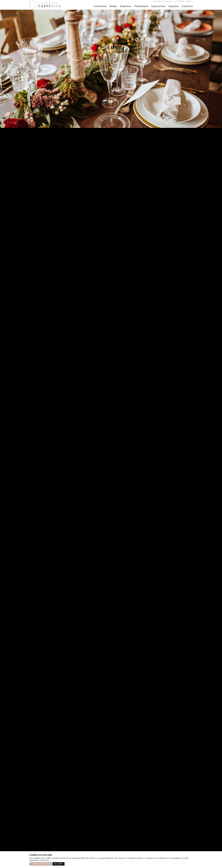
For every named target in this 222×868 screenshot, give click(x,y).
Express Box (158, 6)
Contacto (187, 6)
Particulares (141, 6)
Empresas (126, 6)
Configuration (41, 864)
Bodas (113, 6)
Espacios (174, 6)
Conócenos (100, 6)
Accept (58, 864)
